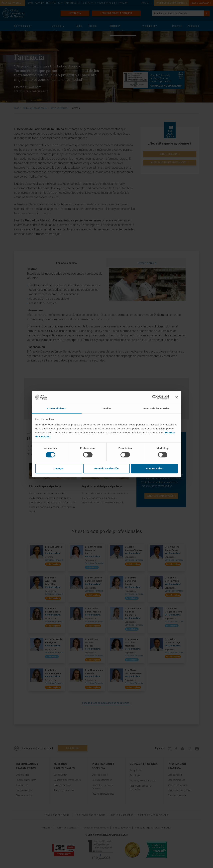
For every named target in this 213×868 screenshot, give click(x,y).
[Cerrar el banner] (177, 397)
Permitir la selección (106, 469)
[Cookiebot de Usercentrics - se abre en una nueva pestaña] (155, 397)
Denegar (59, 469)
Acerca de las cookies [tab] (157, 408)
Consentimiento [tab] (57, 408)
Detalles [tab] (106, 408)
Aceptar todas (154, 469)
